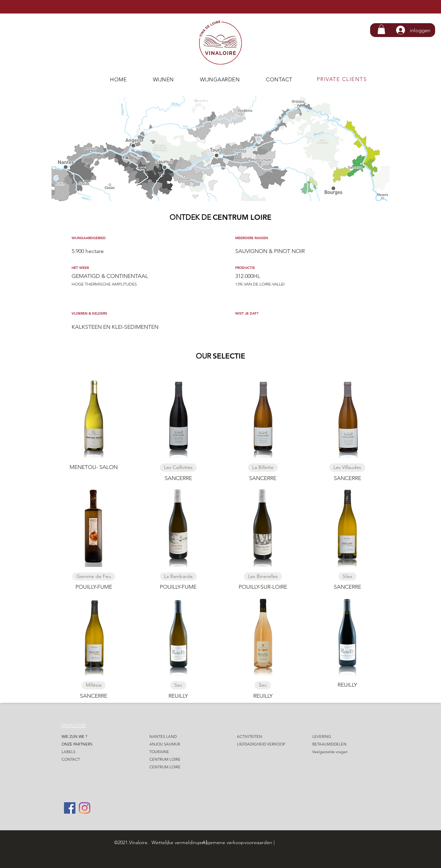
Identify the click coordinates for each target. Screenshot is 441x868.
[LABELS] (88, 752)
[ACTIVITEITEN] (263, 737)
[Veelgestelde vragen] (338, 752)
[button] (381, 29)
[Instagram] (85, 808)
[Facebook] (70, 808)
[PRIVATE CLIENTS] (343, 79)
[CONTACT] (88, 759)
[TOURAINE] (176, 752)
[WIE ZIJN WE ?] (88, 737)
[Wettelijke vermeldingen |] (183, 842)
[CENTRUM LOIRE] (176, 759)
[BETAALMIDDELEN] (341, 744)
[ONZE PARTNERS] (88, 744)
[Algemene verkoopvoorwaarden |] (254, 842)
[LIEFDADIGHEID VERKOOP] (263, 744)
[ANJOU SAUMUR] (176, 744)
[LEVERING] (338, 737)
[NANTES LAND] (176, 737)
